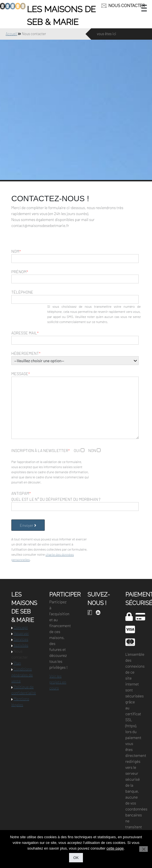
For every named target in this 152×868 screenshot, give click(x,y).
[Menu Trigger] (144, 8)
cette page (115, 848)
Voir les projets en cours (58, 682)
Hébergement (26, 353)
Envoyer (28, 525)
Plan (17, 663)
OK (76, 858)
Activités (21, 645)
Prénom (20, 272)
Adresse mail (25, 333)
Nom (16, 251)
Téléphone (22, 292)
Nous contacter (127, 6)
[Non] (144, 849)
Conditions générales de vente (22, 675)
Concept (21, 627)
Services (21, 639)
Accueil (11, 34)
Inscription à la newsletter (40, 450)
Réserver (21, 633)
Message (21, 374)
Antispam (21, 493)
